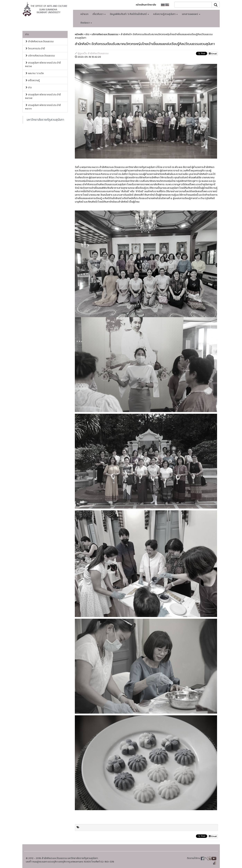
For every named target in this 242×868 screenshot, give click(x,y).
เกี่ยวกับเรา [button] (99, 14)
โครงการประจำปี (35, 49)
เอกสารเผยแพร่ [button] (191, 14)
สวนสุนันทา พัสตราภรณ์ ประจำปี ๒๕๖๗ (43, 96)
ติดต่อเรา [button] (86, 23)
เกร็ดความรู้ (32, 80)
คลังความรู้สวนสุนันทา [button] (165, 14)
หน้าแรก (84, 14)
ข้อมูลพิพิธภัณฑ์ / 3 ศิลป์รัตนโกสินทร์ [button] (129, 14)
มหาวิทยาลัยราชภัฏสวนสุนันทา (45, 120)
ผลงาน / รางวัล (34, 73)
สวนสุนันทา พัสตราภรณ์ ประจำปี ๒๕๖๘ (43, 64)
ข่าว (27, 34)
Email (213, 54)
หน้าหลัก (79, 34)
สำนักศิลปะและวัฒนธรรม (39, 41)
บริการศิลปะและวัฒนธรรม (40, 56)
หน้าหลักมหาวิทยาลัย (146, 5)
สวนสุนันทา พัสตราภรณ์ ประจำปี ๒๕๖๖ (43, 107)
